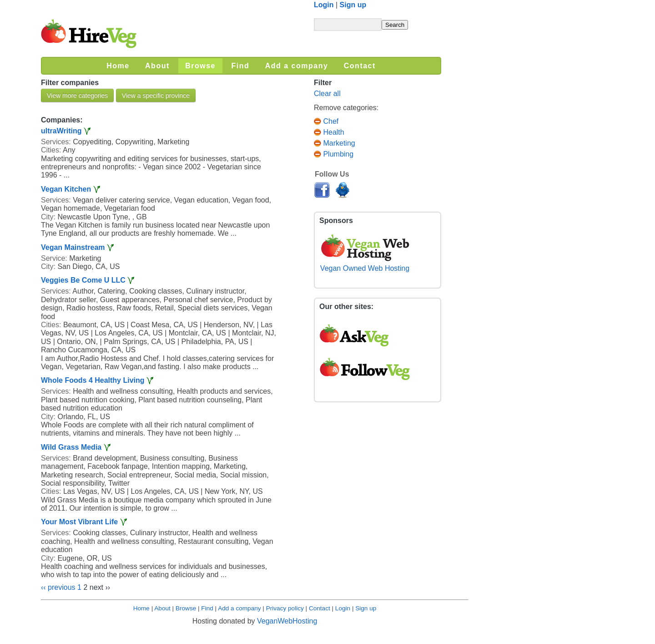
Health (329, 132)
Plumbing (334, 154)
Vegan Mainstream (73, 247)
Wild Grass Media (71, 447)
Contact (320, 608)
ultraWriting (61, 131)
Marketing (335, 143)
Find (207, 608)
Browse (186, 608)
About (162, 608)
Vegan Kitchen (66, 189)
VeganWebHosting (287, 621)
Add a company (239, 608)
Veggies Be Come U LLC (83, 280)
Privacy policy (285, 608)
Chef (326, 121)
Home (141, 608)
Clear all (327, 94)
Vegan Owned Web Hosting (365, 264)
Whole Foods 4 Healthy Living (93, 380)
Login (324, 5)
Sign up (353, 5)
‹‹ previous (58, 587)
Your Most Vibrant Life (79, 522)
